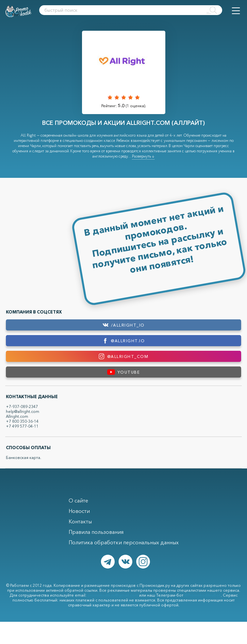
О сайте (78, 500)
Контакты (80, 521)
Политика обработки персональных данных (124, 542)
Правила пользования (96, 532)
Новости (79, 511)
